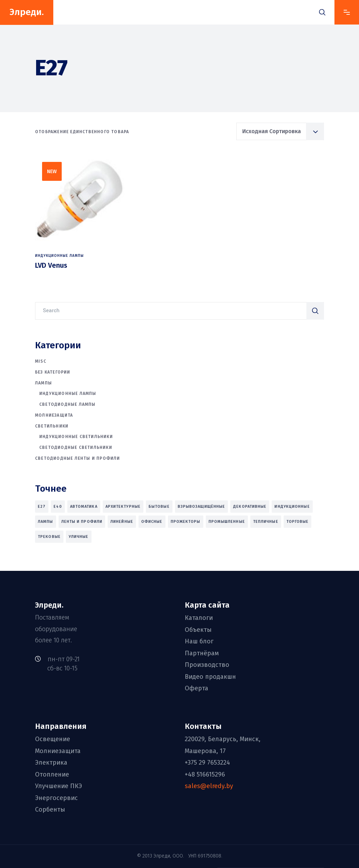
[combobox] (280, 131)
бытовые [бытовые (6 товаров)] (159, 507)
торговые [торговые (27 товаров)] (298, 522)
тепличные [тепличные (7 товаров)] (266, 522)
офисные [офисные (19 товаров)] (152, 522)
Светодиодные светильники (76, 447)
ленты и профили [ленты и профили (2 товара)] (82, 522)
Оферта (197, 688)
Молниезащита (54, 415)
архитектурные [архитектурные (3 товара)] (123, 507)
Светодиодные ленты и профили (78, 458)
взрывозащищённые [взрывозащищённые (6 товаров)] (202, 507)
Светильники (52, 426)
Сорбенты (50, 809)
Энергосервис (56, 798)
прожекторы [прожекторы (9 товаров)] (186, 522)
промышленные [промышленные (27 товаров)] (227, 522)
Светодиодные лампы (67, 404)
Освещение (53, 739)
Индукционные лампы (59, 256)
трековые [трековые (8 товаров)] (49, 537)
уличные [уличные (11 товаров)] (79, 537)
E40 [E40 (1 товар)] (58, 507)
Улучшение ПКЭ (59, 786)
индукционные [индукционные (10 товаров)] (292, 507)
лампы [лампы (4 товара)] (46, 522)
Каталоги (199, 618)
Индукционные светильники (76, 437)
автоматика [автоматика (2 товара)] (84, 507)
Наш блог (199, 641)
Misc (41, 361)
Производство (207, 665)
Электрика (51, 763)
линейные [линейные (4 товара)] (122, 522)
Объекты (198, 630)
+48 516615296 (205, 774)
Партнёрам (202, 653)
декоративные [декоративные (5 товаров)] (250, 507)
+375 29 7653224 (207, 763)
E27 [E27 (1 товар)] (42, 507)
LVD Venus (51, 265)
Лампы (43, 383)
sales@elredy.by (209, 786)
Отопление (52, 774)
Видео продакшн (210, 677)
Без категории (53, 372)
